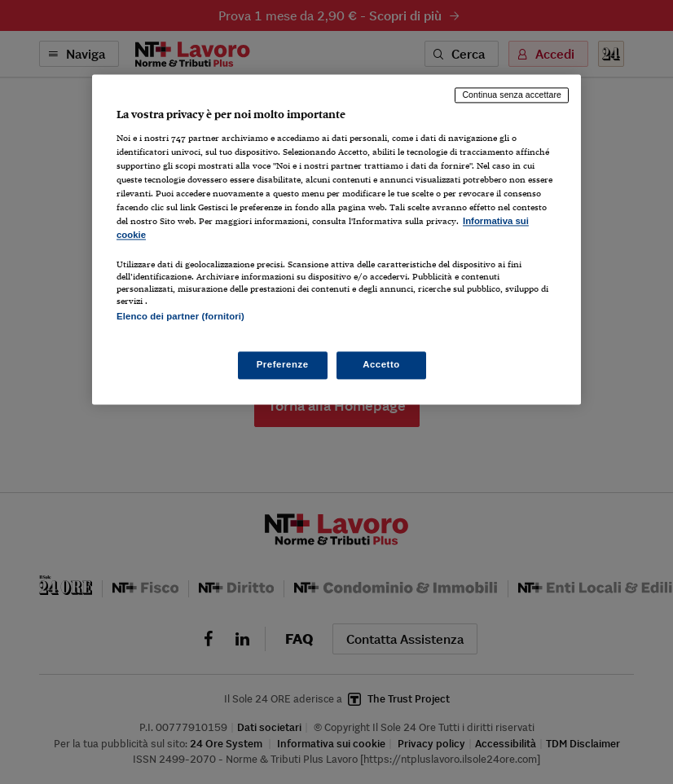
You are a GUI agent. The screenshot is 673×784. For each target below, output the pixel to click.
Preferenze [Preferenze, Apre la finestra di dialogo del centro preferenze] (283, 364)
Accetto (381, 364)
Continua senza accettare (512, 95)
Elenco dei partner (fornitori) (180, 317)
